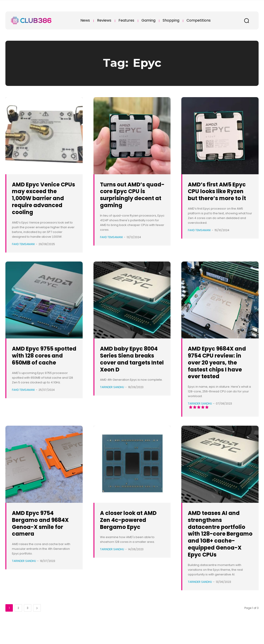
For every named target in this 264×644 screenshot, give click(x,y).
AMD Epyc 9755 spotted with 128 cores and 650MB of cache (44, 359)
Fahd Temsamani (23, 244)
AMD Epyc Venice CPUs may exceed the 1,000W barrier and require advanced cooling (42, 198)
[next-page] (37, 622)
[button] (246, 20)
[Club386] (31, 20)
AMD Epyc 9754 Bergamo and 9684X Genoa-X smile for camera (40, 530)
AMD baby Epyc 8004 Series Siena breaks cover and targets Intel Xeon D (130, 362)
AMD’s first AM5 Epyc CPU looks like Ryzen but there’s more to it (219, 195)
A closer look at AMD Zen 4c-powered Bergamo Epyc (131, 530)
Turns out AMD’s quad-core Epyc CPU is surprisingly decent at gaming (131, 195)
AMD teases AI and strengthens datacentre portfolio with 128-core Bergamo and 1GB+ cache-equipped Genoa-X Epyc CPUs (220, 544)
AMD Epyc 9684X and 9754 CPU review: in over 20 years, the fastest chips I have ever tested (217, 366)
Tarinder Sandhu (112, 394)
